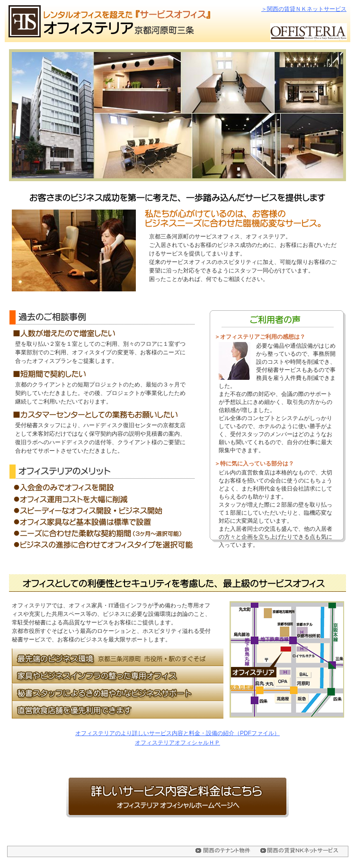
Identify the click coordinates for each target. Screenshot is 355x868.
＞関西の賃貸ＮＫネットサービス (304, 9)
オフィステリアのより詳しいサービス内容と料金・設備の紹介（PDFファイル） (177, 733)
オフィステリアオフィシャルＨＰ (177, 743)
